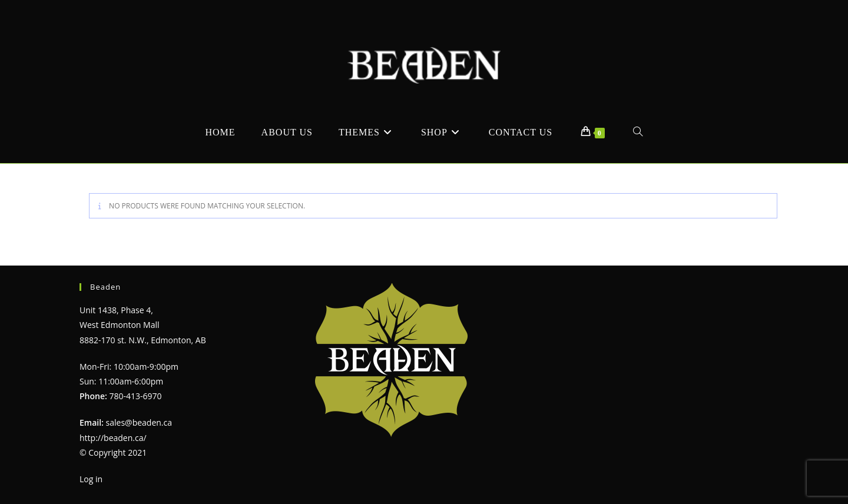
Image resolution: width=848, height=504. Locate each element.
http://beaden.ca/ (113, 438)
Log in (91, 479)
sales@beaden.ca (139, 422)
